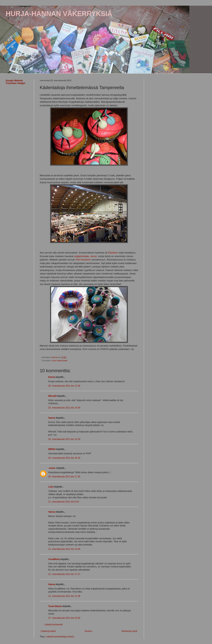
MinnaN (52, 396)
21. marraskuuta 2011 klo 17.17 (64, 574)
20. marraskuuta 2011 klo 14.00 (64, 408)
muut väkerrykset (60, 361)
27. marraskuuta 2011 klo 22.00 (64, 618)
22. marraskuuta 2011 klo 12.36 (64, 596)
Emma (52, 377)
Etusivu (88, 631)
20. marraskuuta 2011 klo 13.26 (64, 386)
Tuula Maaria (55, 606)
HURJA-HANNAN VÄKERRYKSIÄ (59, 14)
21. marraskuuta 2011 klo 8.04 (64, 502)
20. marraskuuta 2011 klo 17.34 (64, 477)
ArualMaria (54, 559)
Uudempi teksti (48, 631)
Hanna (52, 418)
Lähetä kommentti (53, 625)
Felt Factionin (83, 260)
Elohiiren (113, 253)
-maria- (52, 468)
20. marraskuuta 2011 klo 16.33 (64, 458)
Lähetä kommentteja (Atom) (60, 637)
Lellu (51, 487)
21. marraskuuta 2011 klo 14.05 (64, 549)
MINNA (52, 449)
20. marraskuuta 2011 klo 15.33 (64, 439)
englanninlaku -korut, (86, 256)
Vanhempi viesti (129, 631)
